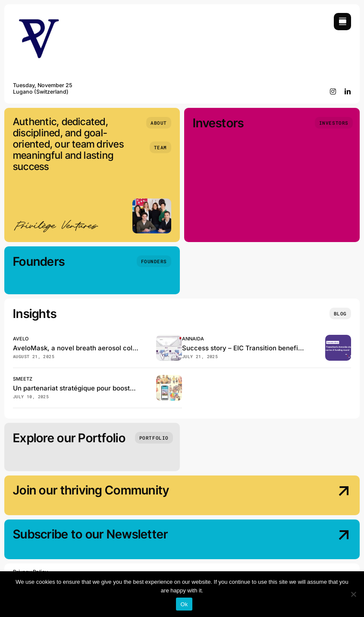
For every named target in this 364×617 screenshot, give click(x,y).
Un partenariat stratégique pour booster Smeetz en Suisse (103, 388)
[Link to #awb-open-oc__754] (342, 22)
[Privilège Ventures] (39, 17)
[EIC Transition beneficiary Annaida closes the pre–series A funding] (338, 338)
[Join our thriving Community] (311, 496)
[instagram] (333, 91)
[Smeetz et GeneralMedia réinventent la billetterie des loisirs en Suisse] (169, 379)
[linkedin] (348, 91)
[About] (159, 123)
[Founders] (154, 261)
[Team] (160, 147)
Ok (184, 604)
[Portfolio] (154, 438)
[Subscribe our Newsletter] (311, 540)
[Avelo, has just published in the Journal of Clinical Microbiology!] (169, 338)
